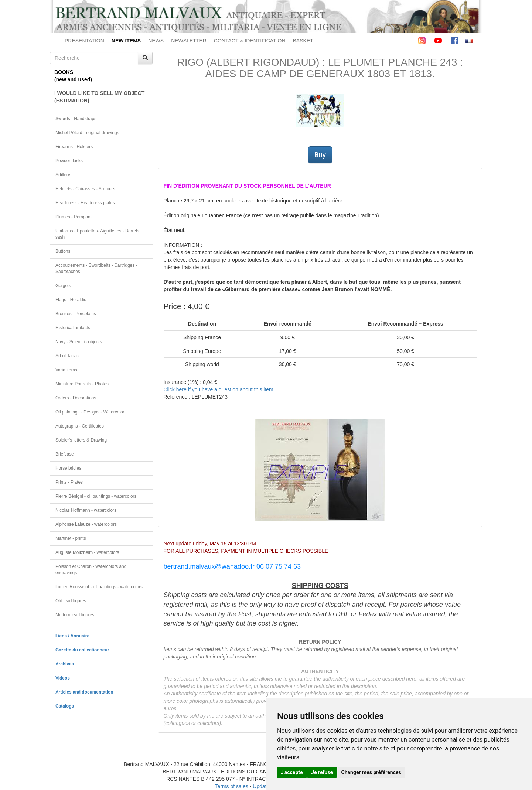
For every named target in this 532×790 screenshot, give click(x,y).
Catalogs (65, 706)
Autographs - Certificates (80, 426)
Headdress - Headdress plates (85, 203)
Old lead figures (71, 601)
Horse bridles (68, 468)
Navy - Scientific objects (79, 342)
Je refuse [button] (322, 772)
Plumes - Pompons (74, 217)
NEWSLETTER (189, 41)
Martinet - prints (71, 538)
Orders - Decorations (76, 398)
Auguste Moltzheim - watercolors (87, 552)
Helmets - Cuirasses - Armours (85, 189)
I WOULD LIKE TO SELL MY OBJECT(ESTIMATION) (99, 97)
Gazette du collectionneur (82, 650)
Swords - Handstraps (76, 119)
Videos (63, 678)
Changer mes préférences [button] (371, 772)
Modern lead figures (75, 615)
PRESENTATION (84, 41)
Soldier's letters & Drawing (81, 440)
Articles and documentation (84, 692)
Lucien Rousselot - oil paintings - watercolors (99, 587)
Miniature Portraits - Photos (82, 384)
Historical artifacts (73, 328)
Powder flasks (69, 161)
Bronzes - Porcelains (76, 314)
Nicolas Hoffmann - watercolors (86, 510)
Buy (320, 155)
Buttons (63, 251)
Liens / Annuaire (72, 636)
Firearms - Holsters (74, 147)
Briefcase (65, 454)
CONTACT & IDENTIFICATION (250, 41)
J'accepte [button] (292, 772)
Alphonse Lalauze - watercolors (86, 524)
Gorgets (63, 286)
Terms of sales (231, 786)
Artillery (63, 175)
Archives (65, 664)
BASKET (303, 41)
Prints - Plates (69, 482)
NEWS (156, 41)
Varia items (66, 370)
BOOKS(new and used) (73, 76)
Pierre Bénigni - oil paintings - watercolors (96, 496)
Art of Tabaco (68, 356)
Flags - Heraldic (71, 300)
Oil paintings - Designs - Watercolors (91, 412)
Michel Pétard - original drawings (87, 133)
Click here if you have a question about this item (219, 389)
